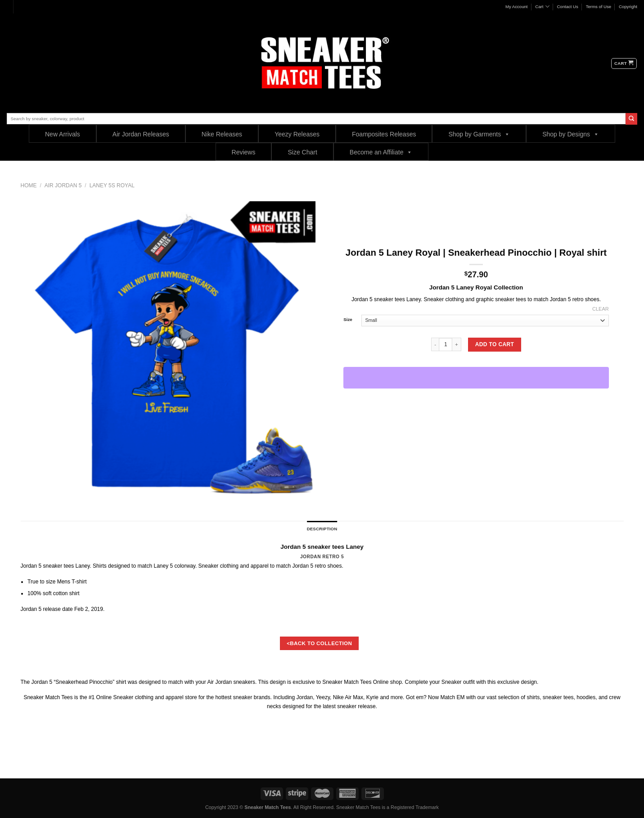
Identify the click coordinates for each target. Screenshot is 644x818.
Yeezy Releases (297, 134)
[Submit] (631, 119)
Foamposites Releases (384, 134)
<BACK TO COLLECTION (319, 643)
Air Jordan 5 (63, 185)
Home (29, 185)
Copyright (628, 7)
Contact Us (567, 7)
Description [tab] (322, 529)
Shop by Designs (571, 134)
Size (348, 320)
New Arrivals (63, 134)
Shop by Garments (479, 134)
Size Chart (302, 152)
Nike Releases (222, 134)
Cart (542, 7)
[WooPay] (476, 378)
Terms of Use (599, 7)
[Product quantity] (446, 344)
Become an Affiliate (381, 152)
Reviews (244, 152)
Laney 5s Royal (112, 185)
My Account (517, 7)
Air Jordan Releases (141, 134)
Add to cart (495, 344)
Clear (601, 309)
